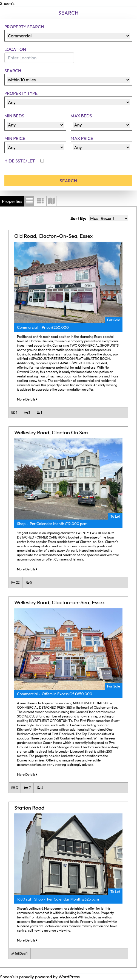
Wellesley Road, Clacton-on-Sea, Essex (59, 602)
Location (15, 49)
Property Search (24, 27)
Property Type (21, 93)
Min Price (15, 138)
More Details (27, 399)
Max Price (82, 138)
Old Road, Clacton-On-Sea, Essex (53, 236)
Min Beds (14, 116)
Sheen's (7, 3)
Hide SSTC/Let (20, 161)
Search (13, 71)
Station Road (29, 808)
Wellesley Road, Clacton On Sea (51, 432)
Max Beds (81, 116)
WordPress (69, 977)
